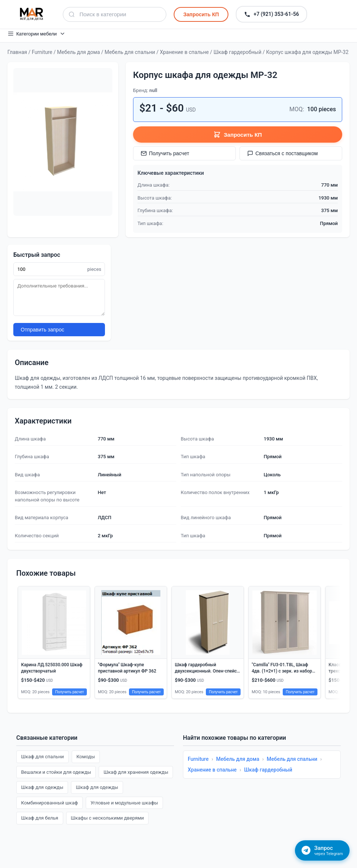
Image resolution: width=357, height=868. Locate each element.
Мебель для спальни (130, 52)
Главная (17, 52)
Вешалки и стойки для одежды (56, 772)
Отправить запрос (42, 330)
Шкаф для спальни (42, 757)
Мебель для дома (78, 52)
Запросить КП (201, 14)
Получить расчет (165, 153)
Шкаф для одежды (42, 787)
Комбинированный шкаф (50, 803)
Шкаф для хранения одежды (136, 772)
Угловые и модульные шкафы (124, 803)
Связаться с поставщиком (283, 153)
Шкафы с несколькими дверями (108, 818)
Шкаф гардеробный (238, 52)
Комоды (86, 757)
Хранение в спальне (184, 52)
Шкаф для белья (40, 818)
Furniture (42, 52)
